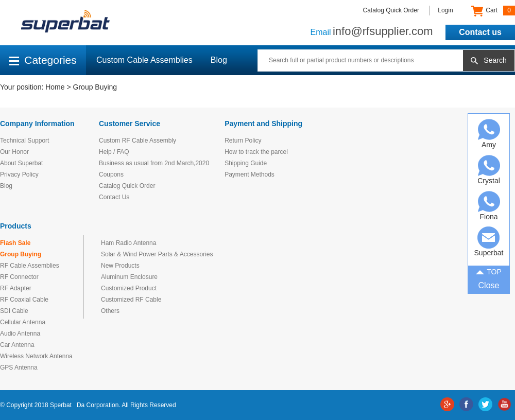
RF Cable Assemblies (30, 266)
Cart (493, 11)
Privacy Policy (19, 174)
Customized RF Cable (131, 300)
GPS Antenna (19, 367)
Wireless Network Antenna (36, 356)
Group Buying (95, 87)
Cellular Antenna (23, 322)
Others (110, 311)
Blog (219, 60)
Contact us (480, 32)
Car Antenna (17, 345)
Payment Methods (250, 174)
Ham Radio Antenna (128, 243)
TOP (489, 271)
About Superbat (21, 163)
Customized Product (129, 288)
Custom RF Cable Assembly (138, 141)
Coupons (111, 174)
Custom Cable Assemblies (144, 60)
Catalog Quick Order (391, 10)
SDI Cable (14, 311)
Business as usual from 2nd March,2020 (154, 163)
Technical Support (24, 141)
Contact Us (114, 197)
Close (489, 285)
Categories (43, 60)
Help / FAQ (114, 152)
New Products (120, 266)
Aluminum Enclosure (129, 277)
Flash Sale (15, 243)
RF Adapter (16, 288)
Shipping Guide (246, 163)
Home (55, 87)
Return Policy (243, 141)
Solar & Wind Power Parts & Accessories (157, 254)
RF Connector (19, 277)
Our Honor (14, 152)
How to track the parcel (256, 152)
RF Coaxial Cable (24, 300)
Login (445, 10)
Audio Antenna (20, 334)
